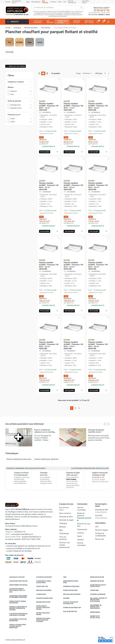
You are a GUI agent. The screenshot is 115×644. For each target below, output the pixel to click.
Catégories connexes (20, 82)
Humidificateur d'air (70, 586)
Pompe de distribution (70, 608)
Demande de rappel (66, 520)
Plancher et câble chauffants (42, 582)
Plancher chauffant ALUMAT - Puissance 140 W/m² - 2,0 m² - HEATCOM (98, 107)
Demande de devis (66, 517)
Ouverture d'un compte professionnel (65, 545)
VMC (63, 577)
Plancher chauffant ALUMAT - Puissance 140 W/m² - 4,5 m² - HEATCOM (73, 266)
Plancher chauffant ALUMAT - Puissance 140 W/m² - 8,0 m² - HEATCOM (98, 345)
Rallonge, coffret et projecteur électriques (97, 600)
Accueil (8, 2)
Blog (28, 2)
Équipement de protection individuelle (94, 607)
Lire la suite (10, 52)
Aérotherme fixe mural (17, 585)
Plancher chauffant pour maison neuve (19, 459)
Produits (17, 22)
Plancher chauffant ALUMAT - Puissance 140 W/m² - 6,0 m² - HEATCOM (49, 345)
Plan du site (100, 539)
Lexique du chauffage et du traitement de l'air (23, 548)
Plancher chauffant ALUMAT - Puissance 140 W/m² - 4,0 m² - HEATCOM (49, 266)
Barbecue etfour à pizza (93, 617)
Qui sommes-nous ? (17, 2)
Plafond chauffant (42, 577)
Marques (62, 527)
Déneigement (93, 612)
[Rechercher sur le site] (55, 8)
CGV (97, 527)
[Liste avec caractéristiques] (47, 73)
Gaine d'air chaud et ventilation (96, 586)
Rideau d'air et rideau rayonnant (16, 602)
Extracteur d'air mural (41, 614)
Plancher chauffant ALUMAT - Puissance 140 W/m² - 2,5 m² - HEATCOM (49, 186)
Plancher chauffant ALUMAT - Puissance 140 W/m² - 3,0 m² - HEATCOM (73, 186)
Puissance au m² (20, 115)
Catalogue (63, 523)
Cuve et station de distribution (69, 603)
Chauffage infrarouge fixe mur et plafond (17, 614)
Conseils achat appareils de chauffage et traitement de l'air (28, 546)
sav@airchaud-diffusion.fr (31, 537)
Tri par (78, 73)
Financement (82, 529)
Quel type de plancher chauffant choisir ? (96, 431)
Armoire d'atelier (95, 581)
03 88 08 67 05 (102, 10)
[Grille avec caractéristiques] (43, 73)
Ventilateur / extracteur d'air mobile (41, 608)
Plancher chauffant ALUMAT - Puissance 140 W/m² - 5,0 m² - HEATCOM (98, 266)
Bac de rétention (68, 611)
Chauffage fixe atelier (17, 581)
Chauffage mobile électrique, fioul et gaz (15, 590)
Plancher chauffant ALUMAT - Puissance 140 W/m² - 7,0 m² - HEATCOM (73, 345)
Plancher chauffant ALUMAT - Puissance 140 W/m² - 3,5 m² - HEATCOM (98, 186)
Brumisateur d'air (42, 602)
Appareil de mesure (96, 594)
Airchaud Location (15, 577)
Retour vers (16, 66)
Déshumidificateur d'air (69, 582)
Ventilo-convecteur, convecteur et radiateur (16, 626)
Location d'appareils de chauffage (19, 551)
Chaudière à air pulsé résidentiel (16, 620)
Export (80, 536)
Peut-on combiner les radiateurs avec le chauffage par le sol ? (45, 432)
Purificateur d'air (69, 590)
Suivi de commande (72, 2)
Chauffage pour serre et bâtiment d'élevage (16, 597)
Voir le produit (45, 152)
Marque (20, 87)
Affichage (99, 73)
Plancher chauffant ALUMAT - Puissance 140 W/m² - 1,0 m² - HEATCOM (49, 107)
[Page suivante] (79, 408)
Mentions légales (102, 530)
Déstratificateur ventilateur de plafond (41, 620)
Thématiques (36, 2)
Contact (53, 2)
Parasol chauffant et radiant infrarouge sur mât (17, 608)
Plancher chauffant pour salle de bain (46, 459)
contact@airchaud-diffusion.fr (22, 534)
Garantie (80, 540)
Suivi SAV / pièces (86, 2)
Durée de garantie (20, 101)
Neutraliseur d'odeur (70, 594)
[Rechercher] (82, 8)
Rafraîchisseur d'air (43, 598)
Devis (60, 2)
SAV (65, 2)
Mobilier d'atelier (95, 577)
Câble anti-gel (40, 586)
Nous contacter (65, 513)
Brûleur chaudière (42, 590)
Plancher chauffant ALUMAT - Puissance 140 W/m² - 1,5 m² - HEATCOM (73, 107)
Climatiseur (39, 594)
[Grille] (39, 73)
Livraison (81, 533)
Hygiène (65, 598)
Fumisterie (93, 590)
